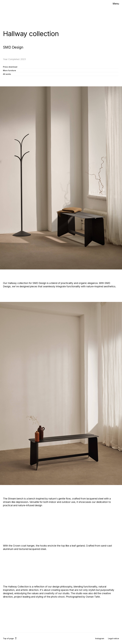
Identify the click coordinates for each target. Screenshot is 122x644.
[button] (116, 4)
